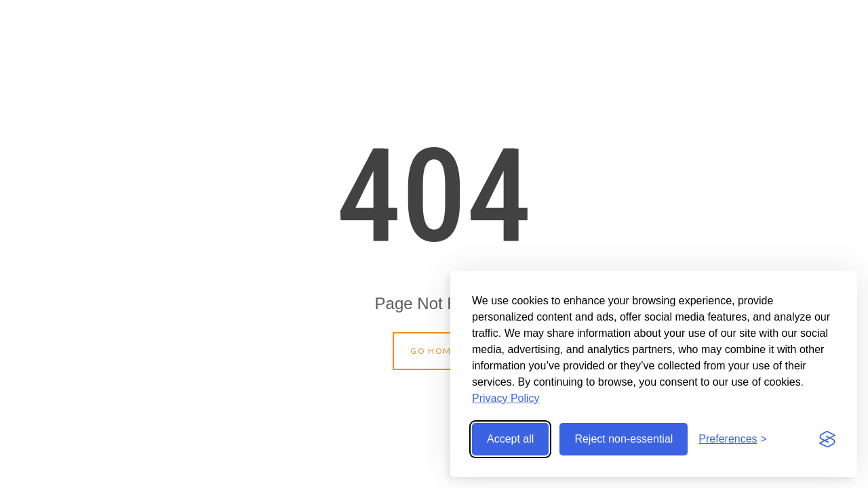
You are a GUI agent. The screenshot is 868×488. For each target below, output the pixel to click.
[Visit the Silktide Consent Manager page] (827, 439)
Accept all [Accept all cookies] (510, 439)
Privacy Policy (506, 398)
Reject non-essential (624, 439)
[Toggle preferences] (733, 439)
